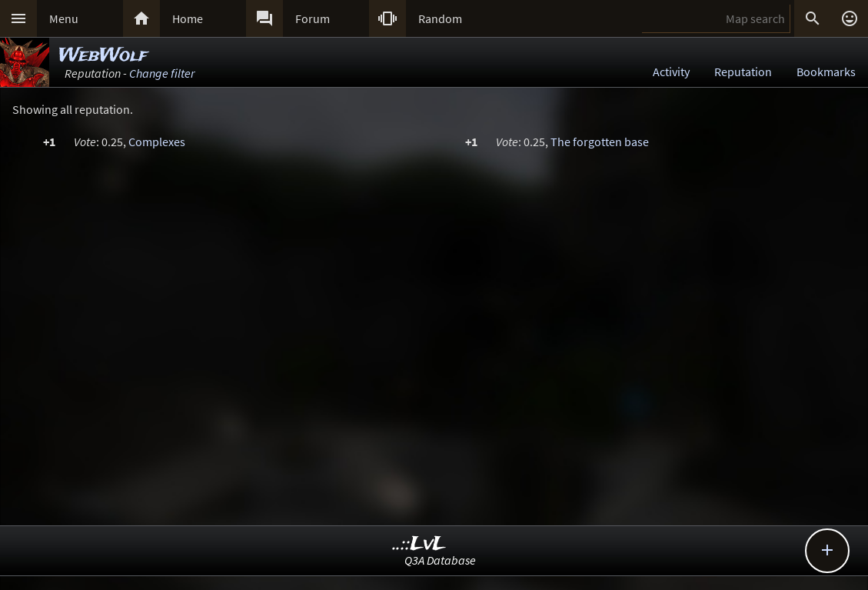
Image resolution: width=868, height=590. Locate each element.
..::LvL (419, 544)
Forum (313, 18)
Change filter (162, 73)
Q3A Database (440, 560)
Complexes (157, 142)
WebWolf (103, 56)
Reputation (743, 72)
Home (188, 18)
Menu (64, 18)
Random (440, 18)
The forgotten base (600, 142)
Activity (671, 72)
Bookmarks (826, 72)
